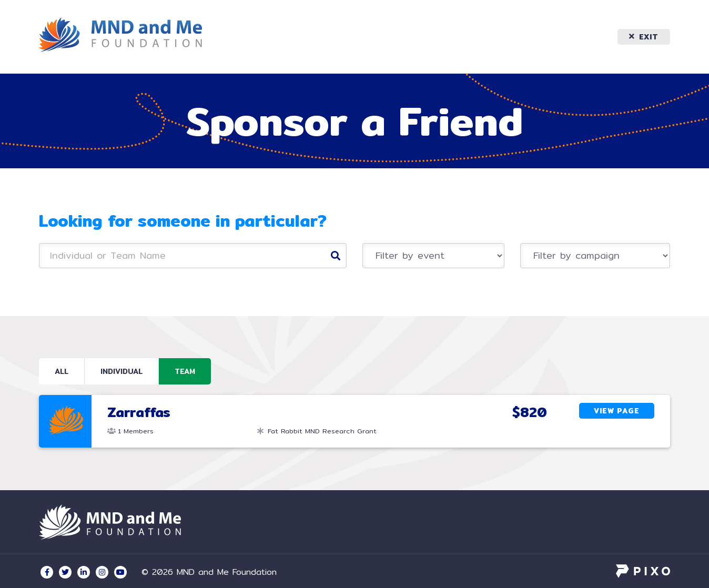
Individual (121, 371)
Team (185, 371)
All (62, 371)
